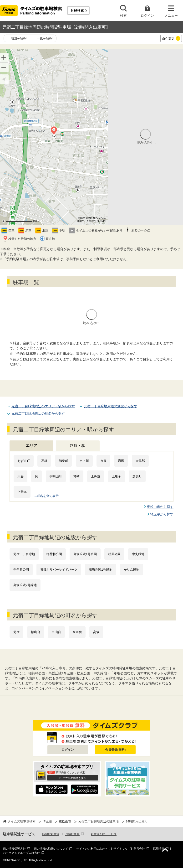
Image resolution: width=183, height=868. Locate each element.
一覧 (45, 39)
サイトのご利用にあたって (93, 849)
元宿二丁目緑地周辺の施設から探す (111, 406)
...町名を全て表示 (46, 496)
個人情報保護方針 (14, 849)
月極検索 (77, 10)
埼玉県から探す (162, 514)
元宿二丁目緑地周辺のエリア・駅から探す (43, 406)
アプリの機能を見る (74, 778)
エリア (31, 446)
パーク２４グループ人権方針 (21, 853)
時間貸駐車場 (51, 834)
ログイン (68, 750)
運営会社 (139, 849)
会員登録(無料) (115, 750)
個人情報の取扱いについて (51, 849)
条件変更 (171, 38)
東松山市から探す (160, 507)
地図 (19, 39)
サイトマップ (122, 849)
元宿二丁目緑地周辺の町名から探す (38, 413)
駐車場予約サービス (104, 834)
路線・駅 (78, 446)
